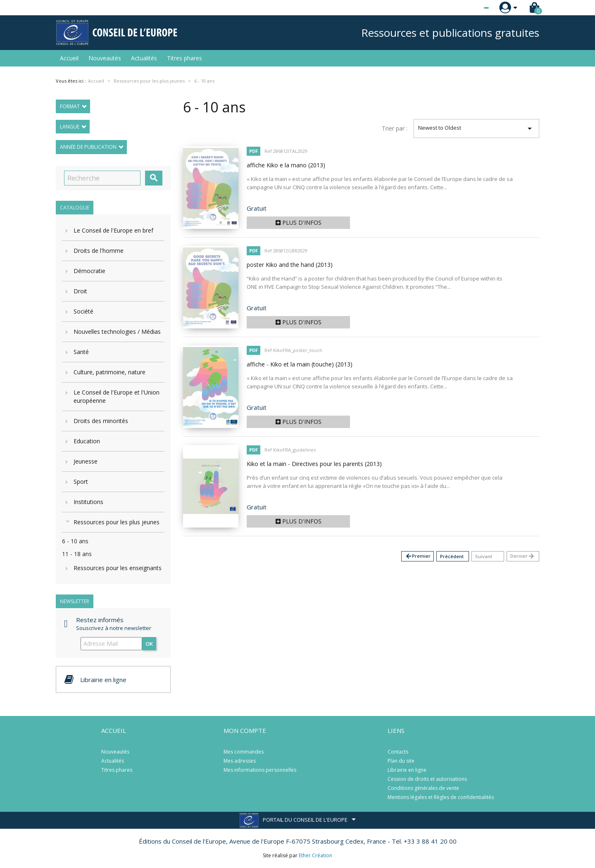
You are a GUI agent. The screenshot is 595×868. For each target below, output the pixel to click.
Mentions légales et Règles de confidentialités (441, 797)
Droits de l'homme (99, 251)
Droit (80, 291)
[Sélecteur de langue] (469, 8)
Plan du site (401, 761)
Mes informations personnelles (260, 770)
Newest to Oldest (477, 128)
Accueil (69, 58)
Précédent (452, 556)
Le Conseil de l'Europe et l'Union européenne (117, 396)
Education (87, 441)
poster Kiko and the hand (290, 265)
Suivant (484, 556)
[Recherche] (102, 178)
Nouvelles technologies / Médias (117, 332)
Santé (81, 352)
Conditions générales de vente (423, 788)
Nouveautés (105, 58)
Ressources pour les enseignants (118, 568)
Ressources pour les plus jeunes (117, 522)
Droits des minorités (101, 421)
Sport (81, 482)
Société (83, 311)
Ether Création (315, 855)
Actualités (144, 58)
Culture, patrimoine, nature (109, 372)
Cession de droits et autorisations (427, 779)
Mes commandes (244, 752)
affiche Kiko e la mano (286, 165)
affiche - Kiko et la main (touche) (300, 364)
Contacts (398, 752)
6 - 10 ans (75, 541)
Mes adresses (240, 761)
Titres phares (184, 58)
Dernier (522, 556)
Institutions (88, 502)
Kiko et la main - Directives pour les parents (314, 464)
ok (149, 644)
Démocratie (89, 271)
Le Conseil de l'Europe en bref (113, 230)
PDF (253, 151)
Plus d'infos (299, 222)
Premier (418, 556)
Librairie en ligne (407, 770)
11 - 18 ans (77, 554)
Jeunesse (86, 461)
